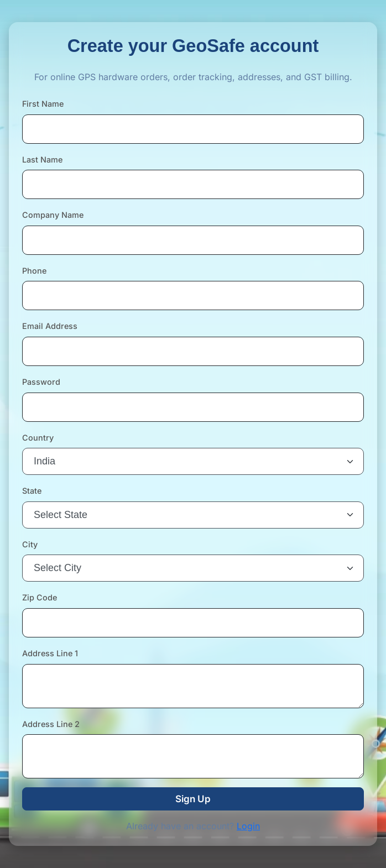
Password (41, 382)
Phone (34, 271)
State (32, 491)
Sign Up (193, 799)
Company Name (53, 215)
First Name (43, 104)
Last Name (42, 160)
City (30, 544)
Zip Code (40, 597)
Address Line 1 (50, 653)
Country (38, 438)
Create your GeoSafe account (193, 46)
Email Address (50, 326)
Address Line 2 (51, 724)
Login (248, 826)
